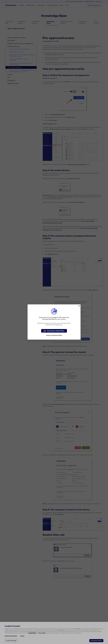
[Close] (79, 306)
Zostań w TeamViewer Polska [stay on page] (54, 335)
